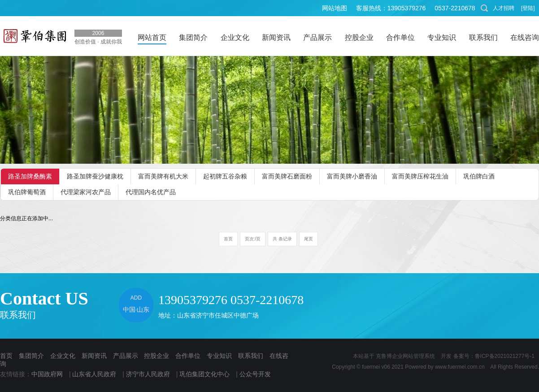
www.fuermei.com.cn (460, 367)
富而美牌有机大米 (163, 176)
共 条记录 (282, 239)
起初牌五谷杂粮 (225, 176)
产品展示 (126, 356)
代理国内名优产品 (151, 192)
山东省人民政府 (94, 374)
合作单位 (188, 356)
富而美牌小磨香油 (352, 176)
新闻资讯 (94, 356)
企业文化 (63, 356)
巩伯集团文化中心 (204, 374)
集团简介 (31, 356)
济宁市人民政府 (148, 374)
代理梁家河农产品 (86, 192)
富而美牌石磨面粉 (287, 176)
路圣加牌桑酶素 (30, 176)
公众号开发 (255, 374)
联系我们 (251, 356)
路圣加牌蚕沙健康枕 (95, 176)
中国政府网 (47, 374)
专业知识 (219, 356)
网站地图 (335, 8)
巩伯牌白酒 (479, 176)
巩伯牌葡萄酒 (27, 192)
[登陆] (528, 8)
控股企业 (156, 356)
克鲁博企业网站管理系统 (405, 356)
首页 (228, 239)
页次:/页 (253, 239)
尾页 (309, 239)
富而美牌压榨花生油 (420, 176)
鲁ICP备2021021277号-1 (505, 356)
